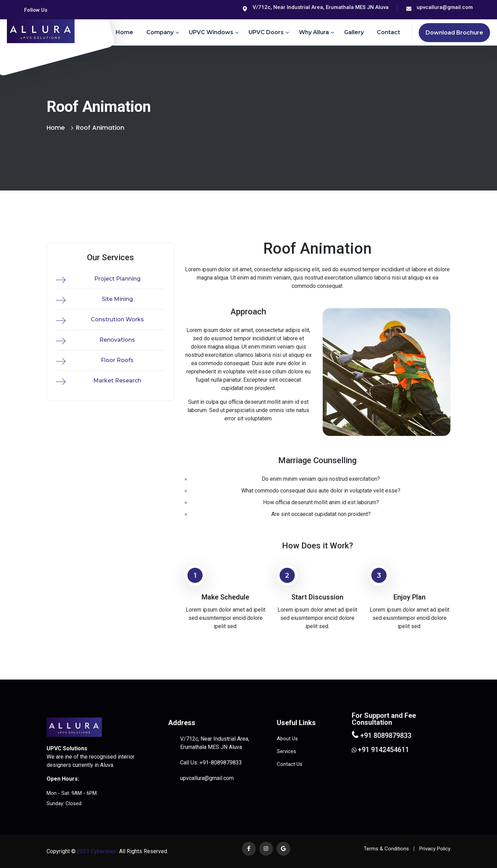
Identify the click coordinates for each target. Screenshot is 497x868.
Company (160, 32)
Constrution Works (117, 319)
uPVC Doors (266, 32)
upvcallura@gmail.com (445, 7)
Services (286, 751)
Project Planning (117, 279)
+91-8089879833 (221, 763)
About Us (287, 739)
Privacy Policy (435, 849)
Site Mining (117, 299)
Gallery (354, 32)
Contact (388, 32)
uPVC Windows (211, 32)
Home (124, 32)
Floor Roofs (117, 360)
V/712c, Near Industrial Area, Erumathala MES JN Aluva (321, 7)
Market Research (117, 381)
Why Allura (314, 32)
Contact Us (290, 764)
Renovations (117, 340)
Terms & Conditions (386, 849)
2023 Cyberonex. (97, 851)
